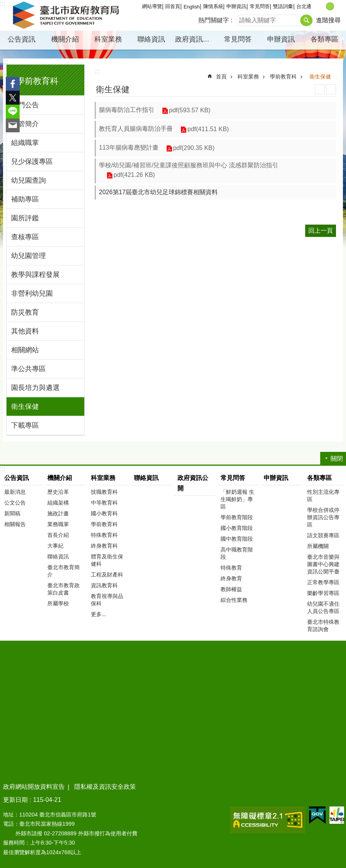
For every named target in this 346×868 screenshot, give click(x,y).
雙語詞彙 (283, 6)
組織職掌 (25, 143)
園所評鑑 (25, 218)
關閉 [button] (337, 459)
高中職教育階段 (237, 553)
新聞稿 (12, 513)
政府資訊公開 (196, 39)
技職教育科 (104, 492)
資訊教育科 (104, 585)
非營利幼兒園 (32, 293)
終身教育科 (104, 546)
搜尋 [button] (306, 20)
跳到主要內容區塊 (4, 4)
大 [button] (338, 6)
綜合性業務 (234, 600)
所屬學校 (58, 603)
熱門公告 (25, 105)
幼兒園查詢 (28, 180)
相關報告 (15, 524)
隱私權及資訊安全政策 (105, 787)
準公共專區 (28, 369)
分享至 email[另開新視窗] (13, 125)
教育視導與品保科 (107, 600)
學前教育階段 (237, 517)
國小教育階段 (237, 528)
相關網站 (25, 350)
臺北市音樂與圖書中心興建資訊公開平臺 (323, 564)
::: (6, 62)
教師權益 (231, 589)
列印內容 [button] (320, 89)
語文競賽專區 (323, 535)
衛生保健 (25, 407)
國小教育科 (104, 513)
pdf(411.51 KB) (208, 129)
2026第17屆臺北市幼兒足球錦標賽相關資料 (158, 192)
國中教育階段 (237, 539)
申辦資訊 (236, 6)
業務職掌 (58, 524)
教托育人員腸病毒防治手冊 (136, 129)
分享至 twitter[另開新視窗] (13, 98)
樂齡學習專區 (323, 593)
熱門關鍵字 (214, 20)
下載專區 (25, 425)
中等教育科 (104, 503)
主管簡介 (25, 124)
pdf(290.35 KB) (194, 148)
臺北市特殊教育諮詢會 (323, 626)
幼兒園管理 (28, 256)
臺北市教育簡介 (64, 571)
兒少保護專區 (32, 162)
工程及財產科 (107, 575)
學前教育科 (37, 81)
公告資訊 (22, 39)
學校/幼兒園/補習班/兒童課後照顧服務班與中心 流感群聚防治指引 (189, 165)
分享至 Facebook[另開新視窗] (13, 84)
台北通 (304, 6)
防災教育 (25, 312)
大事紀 (55, 546)
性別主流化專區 (323, 496)
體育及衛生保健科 (107, 560)
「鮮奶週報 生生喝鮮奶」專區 (237, 499)
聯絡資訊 (151, 39)
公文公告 (15, 503)
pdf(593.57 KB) (190, 110)
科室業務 (108, 39)
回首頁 (173, 6)
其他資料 (25, 331)
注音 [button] (331, 89)
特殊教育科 (104, 535)
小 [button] (322, 6)
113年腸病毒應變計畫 (129, 147)
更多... (99, 614)
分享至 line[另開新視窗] (13, 112)
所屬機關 (318, 546)
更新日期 (15, 800)
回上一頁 (321, 231)
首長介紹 (58, 535)
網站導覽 (152, 6)
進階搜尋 (328, 20)
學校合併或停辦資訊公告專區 (323, 517)
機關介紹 (65, 39)
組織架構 (58, 503)
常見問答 (260, 6)
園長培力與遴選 (35, 388)
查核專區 (25, 237)
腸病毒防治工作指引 (127, 110)
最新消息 (15, 492)
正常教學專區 (323, 582)
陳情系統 (213, 6)
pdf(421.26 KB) (134, 175)
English (192, 7)
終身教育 (231, 578)
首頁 (221, 77)
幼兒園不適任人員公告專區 (323, 607)
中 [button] (330, 6)
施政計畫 (58, 513)
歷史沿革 (58, 492)
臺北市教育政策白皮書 (64, 589)
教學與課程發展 (35, 275)
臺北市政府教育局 (67, 15)
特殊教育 (231, 568)
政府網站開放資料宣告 (34, 787)
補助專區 (25, 199)
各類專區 (324, 39)
